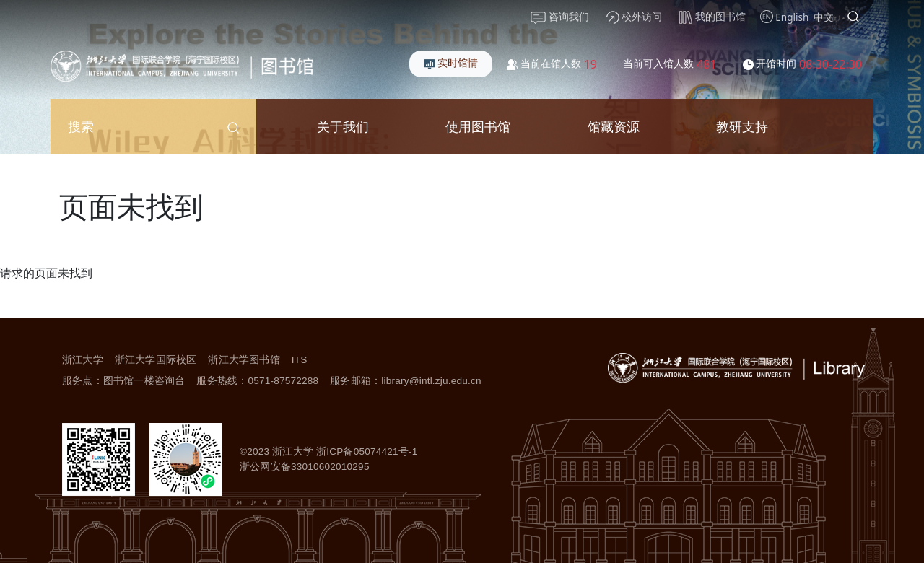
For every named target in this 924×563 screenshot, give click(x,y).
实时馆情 (451, 62)
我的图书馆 (712, 17)
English (792, 17)
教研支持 (742, 126)
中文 (824, 17)
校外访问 (635, 17)
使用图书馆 (478, 126)
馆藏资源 (614, 126)
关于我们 (343, 126)
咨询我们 (560, 17)
